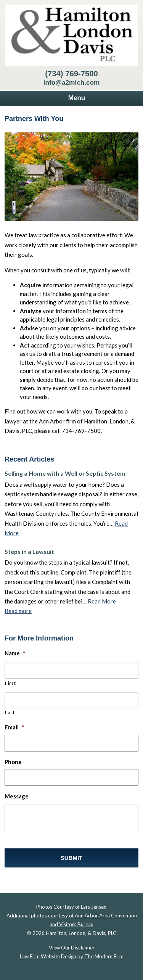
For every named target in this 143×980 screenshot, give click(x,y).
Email (14, 727)
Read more (18, 611)
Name (15, 653)
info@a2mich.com (72, 82)
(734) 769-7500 (71, 74)
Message (17, 796)
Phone (13, 762)
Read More (102, 601)
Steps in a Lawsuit (29, 551)
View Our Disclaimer (72, 948)
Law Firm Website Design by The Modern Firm (72, 956)
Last (10, 712)
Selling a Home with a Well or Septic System (65, 473)
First (10, 683)
